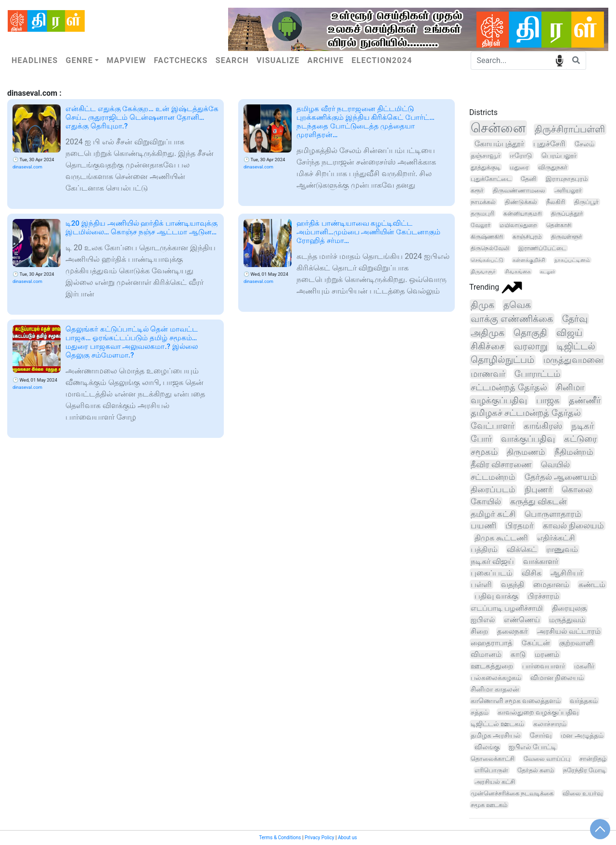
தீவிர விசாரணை (501, 464)
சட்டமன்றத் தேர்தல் (509, 387)
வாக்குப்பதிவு (528, 439)
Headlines (35, 60)
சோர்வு (541, 735)
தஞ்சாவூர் (486, 155)
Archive (326, 60)
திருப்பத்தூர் (567, 214)
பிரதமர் (520, 526)
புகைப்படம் (492, 573)
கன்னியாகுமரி (523, 214)
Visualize (278, 60)
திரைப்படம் (493, 489)
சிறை (479, 631)
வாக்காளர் (541, 561)
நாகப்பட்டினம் (572, 260)
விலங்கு (487, 747)
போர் (481, 439)
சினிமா (570, 387)
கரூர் (477, 190)
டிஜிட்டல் (576, 346)
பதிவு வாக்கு (496, 596)
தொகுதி (530, 333)
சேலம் (584, 144)
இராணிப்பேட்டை (542, 248)
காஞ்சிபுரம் (527, 237)
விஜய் (569, 333)
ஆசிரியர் (567, 573)
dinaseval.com (27, 167)
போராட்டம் (537, 374)
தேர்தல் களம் (536, 770)
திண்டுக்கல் (521, 202)
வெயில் (555, 464)
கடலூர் (547, 272)
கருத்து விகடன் (538, 501)
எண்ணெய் (522, 620)
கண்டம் (592, 585)
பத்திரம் (484, 549)
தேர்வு (575, 319)
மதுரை (519, 167)
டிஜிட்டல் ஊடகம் (497, 724)
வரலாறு (531, 346)
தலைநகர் (513, 631)
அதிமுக (488, 333)
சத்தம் (480, 712)
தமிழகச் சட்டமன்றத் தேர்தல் (526, 413)
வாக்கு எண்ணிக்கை (512, 319)
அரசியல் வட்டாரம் (569, 631)
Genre (79, 60)
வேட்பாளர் (493, 426)
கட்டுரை (580, 439)
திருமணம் (526, 452)
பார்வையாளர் (544, 666)
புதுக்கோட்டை (491, 179)
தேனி (529, 179)
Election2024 (382, 60)
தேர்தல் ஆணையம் (561, 477)
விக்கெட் (522, 549)
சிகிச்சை (488, 346)
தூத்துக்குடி (486, 167)
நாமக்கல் (483, 202)
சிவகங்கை (518, 272)
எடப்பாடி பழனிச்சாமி (507, 608)
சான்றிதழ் (593, 759)
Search (232, 60)
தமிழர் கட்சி (493, 514)
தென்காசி (559, 225)
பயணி (483, 526)
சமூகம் (484, 452)
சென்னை (498, 128)
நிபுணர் (539, 489)
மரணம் (547, 654)
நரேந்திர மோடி (584, 770)
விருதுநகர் (553, 167)
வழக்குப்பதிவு (499, 400)
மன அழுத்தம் (582, 735)
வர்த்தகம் (584, 701)
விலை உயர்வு (583, 793)
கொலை (577, 489)
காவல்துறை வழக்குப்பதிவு (538, 712)
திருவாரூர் (483, 272)
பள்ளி (481, 584)
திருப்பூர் (586, 202)
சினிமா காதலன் (495, 689)
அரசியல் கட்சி (495, 782)
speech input (559, 60)
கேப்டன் (536, 643)
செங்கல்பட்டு (487, 260)
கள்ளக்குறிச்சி (529, 260)
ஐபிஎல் (483, 620)
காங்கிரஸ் (543, 426)
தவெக (517, 305)
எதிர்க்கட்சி (556, 538)
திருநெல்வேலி (490, 248)
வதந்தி (513, 584)
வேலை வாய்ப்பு (547, 759)
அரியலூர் (568, 190)
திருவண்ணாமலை (519, 190)
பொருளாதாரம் (553, 514)
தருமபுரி (482, 213)
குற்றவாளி (577, 643)
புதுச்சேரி (549, 144)
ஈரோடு (521, 155)
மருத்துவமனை (573, 360)
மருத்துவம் (567, 620)
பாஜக (548, 400)
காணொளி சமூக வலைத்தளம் (516, 701)
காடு (518, 654)
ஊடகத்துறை (492, 666)
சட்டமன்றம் (493, 477)
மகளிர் (584, 666)
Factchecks (181, 60)
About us (347, 838)
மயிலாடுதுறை (518, 225)
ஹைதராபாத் (492, 643)
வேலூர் (481, 225)
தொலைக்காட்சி (493, 759)
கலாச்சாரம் (550, 724)
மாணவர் (488, 374)
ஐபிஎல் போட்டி (533, 747)
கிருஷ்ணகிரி (487, 237)
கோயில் (486, 501)
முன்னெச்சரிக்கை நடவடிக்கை (512, 793)
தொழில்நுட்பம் (502, 360)
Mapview (126, 60)
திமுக (482, 305)
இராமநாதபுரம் (567, 179)
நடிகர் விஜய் (492, 561)
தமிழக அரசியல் (496, 735)
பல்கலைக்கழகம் (496, 678)
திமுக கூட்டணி (501, 538)
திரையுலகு (569, 608)
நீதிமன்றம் (574, 452)
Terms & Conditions (280, 838)
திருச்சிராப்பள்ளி (570, 129)
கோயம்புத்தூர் (499, 144)
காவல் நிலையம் (573, 526)
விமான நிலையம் (557, 678)
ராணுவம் (562, 549)
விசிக (532, 573)
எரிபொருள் (491, 770)
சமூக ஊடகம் (489, 805)
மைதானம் (551, 584)
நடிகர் (583, 426)
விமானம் (486, 654)
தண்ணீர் (585, 400)
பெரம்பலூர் (559, 155)
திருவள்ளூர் (566, 237)
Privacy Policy (320, 838)
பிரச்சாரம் (543, 596)
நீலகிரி (556, 202)
